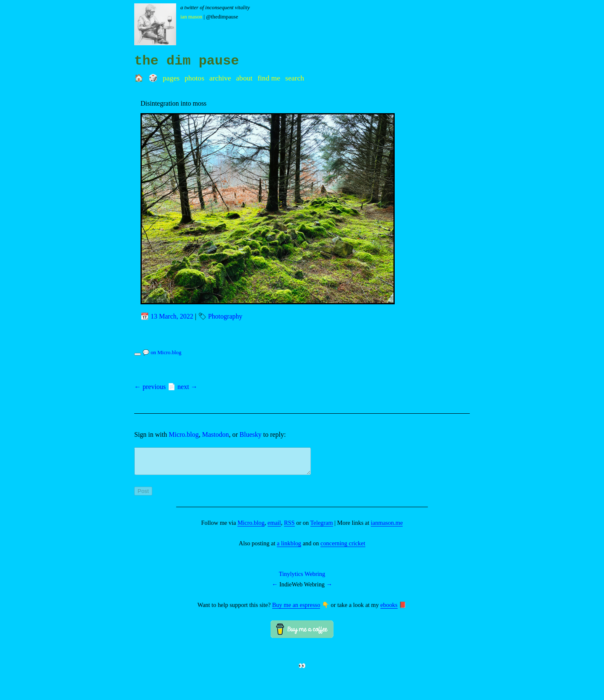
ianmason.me (387, 528)
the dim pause (187, 61)
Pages (171, 78)
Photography (225, 316)
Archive (220, 78)
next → (187, 387)
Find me (269, 78)
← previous (150, 387)
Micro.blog (184, 434)
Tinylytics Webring (302, 579)
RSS (289, 528)
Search (295, 78)
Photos (194, 78)
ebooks (389, 610)
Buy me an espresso (296, 610)
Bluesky (250, 434)
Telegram (322, 528)
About (244, 78)
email (274, 528)
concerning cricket (343, 548)
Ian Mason (191, 17)
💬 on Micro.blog (162, 353)
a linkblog (289, 548)
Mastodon (216, 434)
